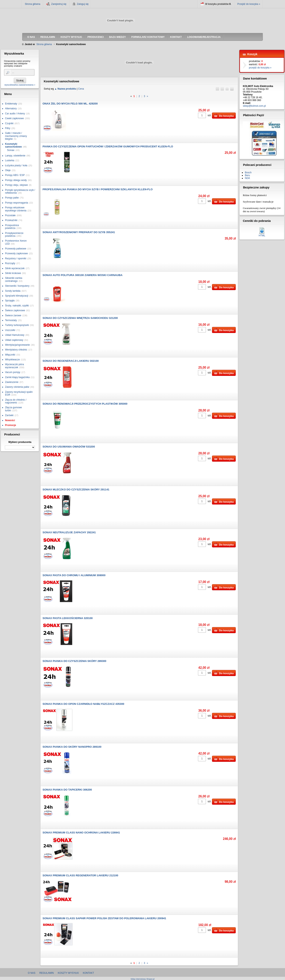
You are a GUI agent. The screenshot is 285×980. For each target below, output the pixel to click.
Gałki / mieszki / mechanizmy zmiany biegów (16, 136)
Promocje (11, 425)
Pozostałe (10, 215)
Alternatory (11, 109)
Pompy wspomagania (17, 203)
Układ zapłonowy (14, 340)
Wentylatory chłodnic (16, 350)
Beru (247, 175)
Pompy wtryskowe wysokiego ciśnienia (16, 209)
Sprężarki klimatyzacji (17, 296)
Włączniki (10, 355)
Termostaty (11, 320)
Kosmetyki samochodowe (13, 145)
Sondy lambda (13, 291)
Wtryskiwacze (12, 360)
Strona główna (33, 4)
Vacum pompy (13, 372)
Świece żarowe (13, 315)
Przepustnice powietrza (12, 227)
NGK (247, 178)
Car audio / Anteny (15, 114)
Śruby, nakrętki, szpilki (17, 306)
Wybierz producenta (20, 442)
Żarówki (9, 415)
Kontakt (88, 973)
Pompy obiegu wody (16, 180)
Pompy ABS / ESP (15, 175)
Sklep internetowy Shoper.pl (142, 979)
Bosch (248, 173)
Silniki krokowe (13, 273)
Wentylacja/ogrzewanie (17, 345)
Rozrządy (10, 263)
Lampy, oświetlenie (15, 156)
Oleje (8, 170)
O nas (32, 973)
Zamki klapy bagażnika (17, 377)
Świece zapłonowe (15, 310)
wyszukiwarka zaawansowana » (20, 85)
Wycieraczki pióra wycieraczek (14, 366)
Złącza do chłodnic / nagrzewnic (16, 401)
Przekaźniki (11, 220)
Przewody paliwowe (16, 249)
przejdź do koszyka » (260, 68)
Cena (81, 89)
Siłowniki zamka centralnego (14, 279)
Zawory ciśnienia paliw (17, 387)
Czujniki (9, 123)
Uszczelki (10, 330)
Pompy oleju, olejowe (16, 185)
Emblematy (11, 104)
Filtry (8, 128)
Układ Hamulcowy (15, 335)
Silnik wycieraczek (15, 268)
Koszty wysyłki (68, 973)
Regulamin (47, 973)
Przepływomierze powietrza (14, 235)
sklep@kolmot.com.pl (254, 106)
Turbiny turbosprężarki (17, 325)
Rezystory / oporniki (16, 258)
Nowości (10, 420)
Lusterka (10, 160)
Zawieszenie (12, 382)
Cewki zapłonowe (14, 118)
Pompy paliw (12, 198)
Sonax (11, 150)
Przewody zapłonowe (16, 253)
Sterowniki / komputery (17, 286)
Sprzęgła (10, 301)
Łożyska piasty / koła (16, 165)
